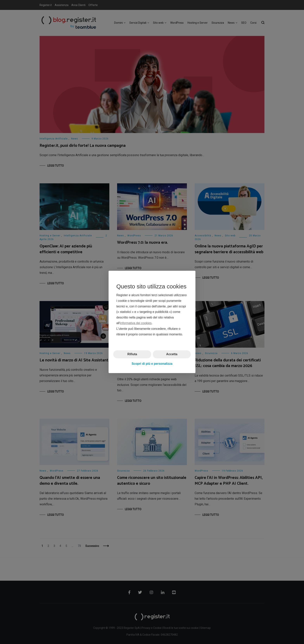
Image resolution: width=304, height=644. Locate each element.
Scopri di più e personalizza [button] (152, 364)
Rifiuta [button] (132, 354)
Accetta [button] (172, 354)
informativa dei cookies (136, 323)
